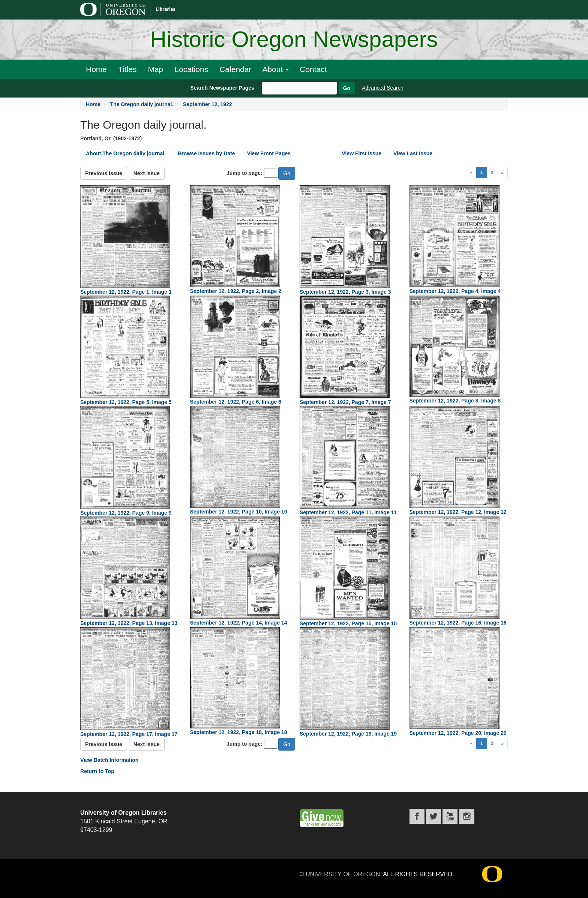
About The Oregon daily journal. (126, 153)
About (275, 69)
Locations (191, 69)
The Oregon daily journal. (142, 104)
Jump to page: (244, 173)
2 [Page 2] (492, 173)
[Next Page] (502, 173)
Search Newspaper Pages (222, 88)
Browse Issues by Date (206, 153)
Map (155, 69)
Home (96, 69)
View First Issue (362, 153)
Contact (313, 69)
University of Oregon (343, 874)
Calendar (235, 69)
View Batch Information (109, 760)
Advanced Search (383, 88)
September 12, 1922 (208, 104)
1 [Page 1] (482, 173)
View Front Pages (269, 153)
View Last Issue (413, 153)
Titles (127, 69)
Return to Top (97, 771)
